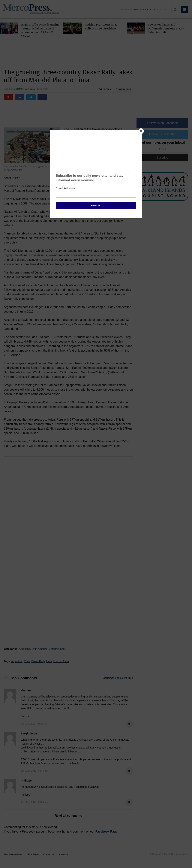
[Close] (141, 131)
